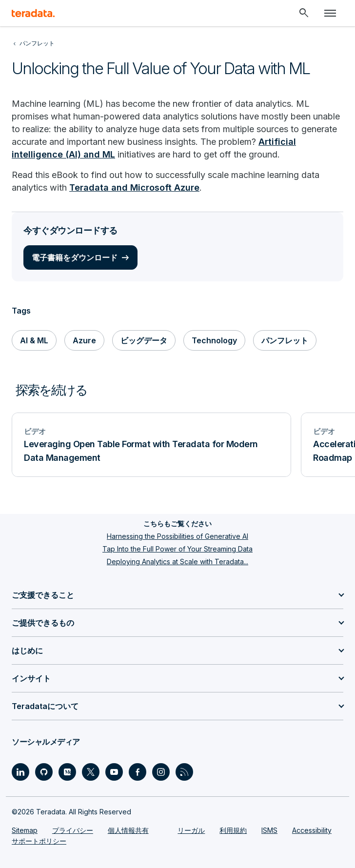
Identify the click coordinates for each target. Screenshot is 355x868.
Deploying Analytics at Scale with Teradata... (177, 562)
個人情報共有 (128, 830)
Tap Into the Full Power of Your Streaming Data (177, 549)
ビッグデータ (144, 340)
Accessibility (312, 830)
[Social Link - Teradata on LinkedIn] (20, 772)
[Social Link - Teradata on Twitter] (91, 772)
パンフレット (285, 340)
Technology (214, 340)
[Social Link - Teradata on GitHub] (44, 772)
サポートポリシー (39, 841)
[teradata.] (33, 13)
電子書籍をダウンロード (75, 257)
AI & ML (34, 340)
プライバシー (73, 830)
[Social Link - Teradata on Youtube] (114, 772)
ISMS (269, 830)
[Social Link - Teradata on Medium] (67, 772)
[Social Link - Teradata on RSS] (184, 772)
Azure (84, 340)
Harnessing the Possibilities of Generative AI (177, 536)
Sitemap (25, 830)
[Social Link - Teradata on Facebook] (138, 772)
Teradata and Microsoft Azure (134, 187)
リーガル (191, 830)
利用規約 (233, 830)
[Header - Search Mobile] (304, 13)
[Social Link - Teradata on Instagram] (161, 772)
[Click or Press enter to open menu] (330, 13)
